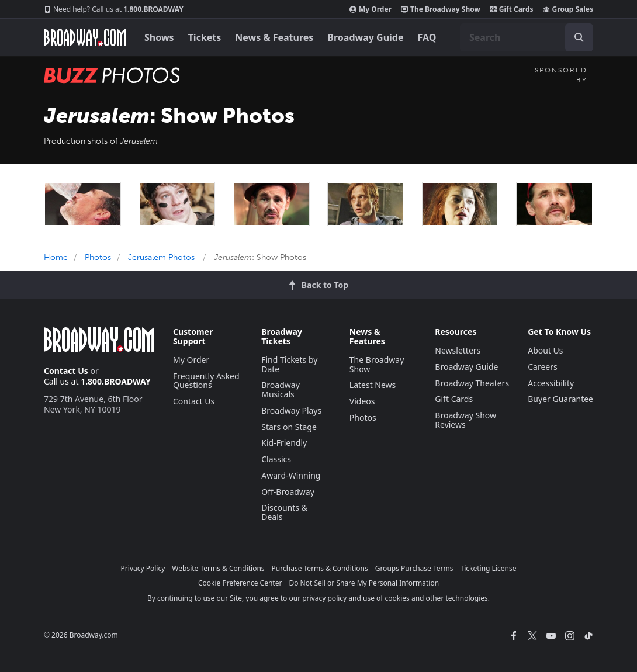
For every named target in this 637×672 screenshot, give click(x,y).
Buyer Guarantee (560, 399)
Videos (362, 401)
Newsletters (458, 350)
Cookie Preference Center (240, 583)
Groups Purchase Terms (414, 568)
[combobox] (527, 37)
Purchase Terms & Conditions (320, 568)
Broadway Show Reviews (465, 420)
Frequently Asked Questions (206, 381)
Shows (159, 37)
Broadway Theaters (472, 383)
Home (56, 257)
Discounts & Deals (284, 512)
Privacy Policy (143, 568)
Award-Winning (291, 475)
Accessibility (551, 383)
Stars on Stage (289, 427)
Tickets (205, 37)
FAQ (427, 37)
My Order (371, 9)
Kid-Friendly (284, 443)
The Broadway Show (441, 9)
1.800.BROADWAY (114, 9)
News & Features (274, 37)
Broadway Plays (291, 411)
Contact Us (66, 371)
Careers (542, 367)
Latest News (373, 385)
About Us (545, 350)
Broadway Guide (365, 37)
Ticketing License (489, 568)
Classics (276, 459)
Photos (98, 257)
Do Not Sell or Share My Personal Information (364, 583)
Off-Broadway (288, 492)
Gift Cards (512, 9)
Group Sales (568, 9)
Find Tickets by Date (289, 364)
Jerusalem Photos (161, 257)
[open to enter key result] (579, 37)
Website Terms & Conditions (218, 568)
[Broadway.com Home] (85, 37)
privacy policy (324, 598)
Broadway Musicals (281, 389)
